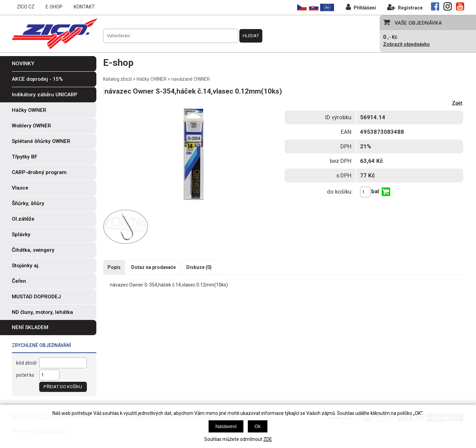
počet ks (25, 375)
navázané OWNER (191, 79)
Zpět (457, 103)
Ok (258, 426)
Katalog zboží (117, 79)
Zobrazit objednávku (406, 44)
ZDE (268, 439)
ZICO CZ (26, 7)
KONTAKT (84, 7)
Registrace (405, 7)
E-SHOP (54, 7)
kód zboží (26, 363)
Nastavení (226, 426)
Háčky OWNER (152, 79)
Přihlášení (361, 7)
